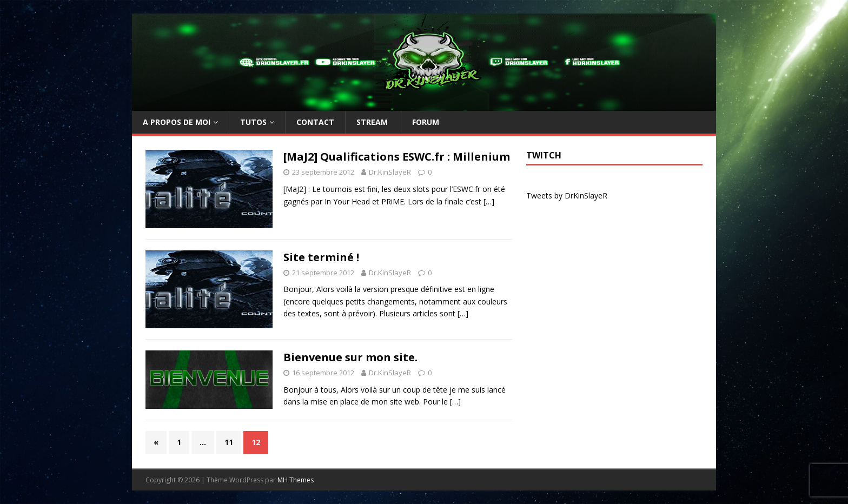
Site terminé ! (321, 257)
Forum (426, 122)
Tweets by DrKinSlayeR (567, 195)
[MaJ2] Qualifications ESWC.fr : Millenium (397, 157)
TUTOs (253, 122)
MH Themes (296, 480)
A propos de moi (177, 122)
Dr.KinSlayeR (390, 172)
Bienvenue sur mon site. (350, 357)
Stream (373, 122)
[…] (489, 201)
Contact (315, 122)
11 (229, 442)
